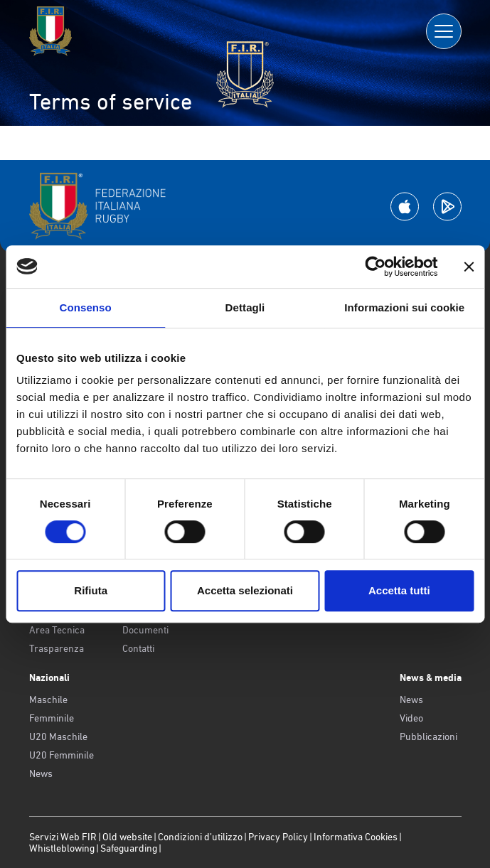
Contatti (138, 648)
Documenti (145, 630)
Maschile (48, 700)
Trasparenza (57, 648)
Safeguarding (129, 848)
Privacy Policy (278, 837)
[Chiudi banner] (469, 267)
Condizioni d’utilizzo (200, 837)
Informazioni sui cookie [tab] (404, 307)
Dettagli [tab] (245, 307)
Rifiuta (91, 590)
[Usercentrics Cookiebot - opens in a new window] (375, 267)
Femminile (52, 718)
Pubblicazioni (428, 736)
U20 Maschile (58, 736)
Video (411, 718)
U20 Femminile (62, 755)
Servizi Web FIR (63, 837)
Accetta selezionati (245, 590)
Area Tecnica (57, 630)
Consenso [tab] (86, 307)
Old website (127, 837)
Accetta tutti (399, 590)
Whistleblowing (62, 848)
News (41, 773)
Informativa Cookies (356, 837)
